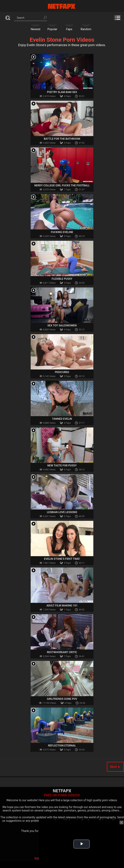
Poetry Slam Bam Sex (62, 92)
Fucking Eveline (62, 232)
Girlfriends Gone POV (62, 699)
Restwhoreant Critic (62, 652)
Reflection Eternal (62, 746)
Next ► (115, 767)
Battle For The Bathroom (62, 139)
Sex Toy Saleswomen (62, 325)
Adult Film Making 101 (62, 606)
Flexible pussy (62, 279)
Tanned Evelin (62, 419)
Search (8, 18)
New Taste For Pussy (62, 466)
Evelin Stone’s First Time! (62, 559)
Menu (117, 18)
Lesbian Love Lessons (62, 512)
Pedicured (62, 372)
